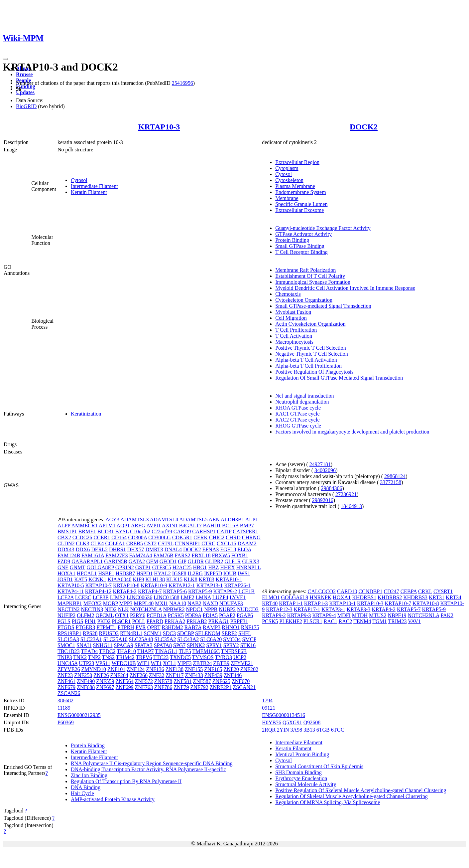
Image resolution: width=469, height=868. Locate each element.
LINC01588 (166, 597)
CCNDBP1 (370, 591)
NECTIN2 (69, 609)
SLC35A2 (165, 639)
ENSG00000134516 (284, 715)
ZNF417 (175, 675)
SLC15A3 (68, 639)
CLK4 (97, 543)
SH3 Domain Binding (298, 772)
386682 (65, 700)
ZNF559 (105, 681)
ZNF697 (105, 687)
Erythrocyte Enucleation (301, 778)
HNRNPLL (248, 567)
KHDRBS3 (415, 597)
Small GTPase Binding (300, 246)
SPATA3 (144, 645)
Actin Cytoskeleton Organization (310, 324)
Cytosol (79, 180)
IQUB (230, 573)
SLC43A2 (188, 639)
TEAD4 (89, 651)
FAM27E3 (117, 555)
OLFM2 (85, 615)
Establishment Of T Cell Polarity (310, 276)
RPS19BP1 (69, 633)
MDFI (344, 615)
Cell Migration (291, 318)
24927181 (320, 464)
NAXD (210, 603)
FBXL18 (201, 555)
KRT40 (270, 603)
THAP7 (146, 651)
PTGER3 (86, 627)
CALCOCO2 (322, 591)
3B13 (309, 730)
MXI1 (161, 603)
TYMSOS (203, 657)
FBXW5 (221, 555)
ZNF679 (66, 687)
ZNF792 (199, 687)
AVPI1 (153, 525)
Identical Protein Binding (302, 754)
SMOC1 (66, 645)
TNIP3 (65, 657)
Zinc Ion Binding (89, 775)
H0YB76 (272, 722)
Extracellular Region (297, 162)
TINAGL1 (166, 651)
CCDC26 (82, 537)
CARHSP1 (204, 531)
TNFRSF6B (234, 651)
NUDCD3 (248, 609)
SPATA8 (163, 645)
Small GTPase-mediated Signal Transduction (323, 306)
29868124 (395, 476)
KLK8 (191, 579)
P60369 (66, 722)
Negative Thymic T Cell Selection (312, 354)
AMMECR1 (85, 525)
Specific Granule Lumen (301, 204)
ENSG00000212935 (79, 715)
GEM (152, 561)
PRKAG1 (219, 621)
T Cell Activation (294, 336)
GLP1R (233, 561)
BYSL (122, 531)
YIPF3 (185, 663)
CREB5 (135, 543)
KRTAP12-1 (182, 585)
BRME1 (87, 531)
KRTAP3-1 (333, 609)
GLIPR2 (214, 561)
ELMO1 (271, 597)
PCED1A (157, 615)
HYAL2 (162, 573)
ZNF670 (241, 681)
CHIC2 (217, 537)
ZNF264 (119, 675)
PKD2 (104, 621)
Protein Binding (292, 240)
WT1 (156, 663)
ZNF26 (101, 675)
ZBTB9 (221, 663)
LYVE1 (238, 597)
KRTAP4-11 (71, 591)
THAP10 (126, 651)
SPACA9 (124, 645)
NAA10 (178, 603)
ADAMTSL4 (164, 520)
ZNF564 (125, 681)
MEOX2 (93, 603)
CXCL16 (227, 543)
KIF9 (139, 579)
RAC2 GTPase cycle (297, 420)
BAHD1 (212, 525)
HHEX (227, 567)
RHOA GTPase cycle (298, 408)
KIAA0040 (120, 579)
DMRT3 (154, 549)
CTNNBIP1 (187, 543)
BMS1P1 (67, 531)
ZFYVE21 (242, 663)
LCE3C (83, 597)
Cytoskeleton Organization (304, 300)
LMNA (203, 597)
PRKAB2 (197, 621)
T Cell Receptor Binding (301, 252)
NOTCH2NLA (146, 609)
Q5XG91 (292, 722)
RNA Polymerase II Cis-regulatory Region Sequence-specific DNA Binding (152, 763)
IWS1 (244, 573)
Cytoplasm (287, 168)
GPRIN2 (125, 567)
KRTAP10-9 (154, 585)
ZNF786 (163, 687)
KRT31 (437, 597)
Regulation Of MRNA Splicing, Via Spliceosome (328, 802)
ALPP (64, 525)
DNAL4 (173, 549)
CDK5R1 (182, 537)
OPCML (105, 615)
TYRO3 (223, 657)
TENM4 (362, 621)
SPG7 (179, 645)
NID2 (110, 609)
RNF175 (250, 627)
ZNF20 (231, 669)
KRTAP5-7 (409, 609)
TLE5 (185, 651)
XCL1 (170, 663)
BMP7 (247, 525)
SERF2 (229, 633)
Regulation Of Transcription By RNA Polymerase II (126, 781)
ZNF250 (83, 675)
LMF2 (188, 597)
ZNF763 (144, 687)
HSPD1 (144, 573)
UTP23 (86, 663)
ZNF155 (194, 669)
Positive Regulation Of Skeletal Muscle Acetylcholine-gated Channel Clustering (361, 790)
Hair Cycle (82, 793)
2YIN (283, 730)
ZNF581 (182, 681)
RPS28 (90, 633)
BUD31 (106, 531)
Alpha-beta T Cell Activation (306, 360)
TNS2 (108, 657)
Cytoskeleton (289, 180)
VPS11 (103, 663)
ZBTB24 (202, 663)
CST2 (150, 543)
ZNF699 (125, 687)
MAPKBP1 (70, 603)
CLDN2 (66, 543)
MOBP (111, 603)
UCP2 (240, 657)
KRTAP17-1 (307, 609)
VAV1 (414, 621)
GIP (182, 561)
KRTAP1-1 (291, 603)
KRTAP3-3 (359, 609)
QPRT (154, 627)
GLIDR (196, 561)
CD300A (137, 537)
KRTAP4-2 (125, 591)
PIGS (78, 621)
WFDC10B (124, 663)
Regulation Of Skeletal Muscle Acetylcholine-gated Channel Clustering (352, 796)
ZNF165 (213, 669)
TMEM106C (206, 651)
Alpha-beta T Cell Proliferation (308, 366)
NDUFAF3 (231, 603)
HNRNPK (320, 597)
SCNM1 (152, 633)
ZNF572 (144, 681)
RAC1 (331, 621)
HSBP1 (106, 573)
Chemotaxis (288, 294)
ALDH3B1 (233, 520)
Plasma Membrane (295, 186)
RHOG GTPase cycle (298, 426)
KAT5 (81, 579)
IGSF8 (179, 573)
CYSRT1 (443, 591)
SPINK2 (196, 645)
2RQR (269, 730)
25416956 (182, 83)
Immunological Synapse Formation (313, 282)
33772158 (391, 482)
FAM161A (93, 555)
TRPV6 (144, 657)
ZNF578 (163, 681)
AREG (138, 525)
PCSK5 (176, 615)
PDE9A (193, 615)
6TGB (323, 730)
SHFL (245, 633)
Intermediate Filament (94, 186)
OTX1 (122, 615)
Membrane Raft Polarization (305, 270)
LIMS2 (118, 597)
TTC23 (161, 657)
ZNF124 (136, 669)
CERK (201, 537)
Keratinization (86, 414)
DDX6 (83, 549)
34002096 (325, 470)
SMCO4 (232, 639)
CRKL (425, 591)
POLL (138, 621)
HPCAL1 (87, 573)
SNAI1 (84, 645)
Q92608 (312, 722)
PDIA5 (210, 615)
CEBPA (409, 591)
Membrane (287, 198)
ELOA (244, 549)
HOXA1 (66, 573)
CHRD (233, 537)
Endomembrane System (300, 192)
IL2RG (195, 573)
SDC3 (169, 633)
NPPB (211, 609)
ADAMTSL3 (134, 520)
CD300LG (160, 537)
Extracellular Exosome (299, 210)
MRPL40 (144, 603)
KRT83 (207, 579)
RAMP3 (212, 627)
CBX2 (64, 537)
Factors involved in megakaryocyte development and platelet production (352, 432)
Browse (24, 74)
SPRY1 (214, 645)
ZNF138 (175, 669)
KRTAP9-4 (324, 615)
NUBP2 (227, 609)
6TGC (338, 730)
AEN (214, 520)
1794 (267, 700)
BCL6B (230, 525)
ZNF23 (65, 675)
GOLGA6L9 (295, 597)
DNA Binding (86, 787)
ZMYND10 (94, 669)
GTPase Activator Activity (303, 234)
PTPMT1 (106, 627)
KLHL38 (155, 579)
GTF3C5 (162, 567)
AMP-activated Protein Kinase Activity (113, 799)
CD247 (391, 591)
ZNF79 (181, 687)
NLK (123, 609)
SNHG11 (103, 645)
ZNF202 (249, 669)
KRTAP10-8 (126, 585)
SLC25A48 (141, 639)
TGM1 (380, 621)
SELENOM (208, 633)
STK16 (248, 645)
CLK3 (82, 543)
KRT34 (454, 597)
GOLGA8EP (100, 567)
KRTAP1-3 (316, 603)
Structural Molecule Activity (306, 784)
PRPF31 (239, 621)
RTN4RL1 (131, 633)
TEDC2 (107, 651)
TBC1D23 (69, 651)
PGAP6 (245, 615)
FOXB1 (240, 555)
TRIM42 (125, 657)
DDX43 (66, 549)
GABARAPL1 (87, 561)
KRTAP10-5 (71, 585)
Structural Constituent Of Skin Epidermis (319, 766)
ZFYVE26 (69, 669)
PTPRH (126, 627)
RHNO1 (231, 627)
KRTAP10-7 (98, 585)
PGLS (64, 621)
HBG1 (200, 567)
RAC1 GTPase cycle (297, 414)
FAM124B (69, 555)
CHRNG (251, 537)
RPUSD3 (109, 633)
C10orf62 (140, 531)
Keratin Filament (89, 192)
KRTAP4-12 (98, 591)
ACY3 (112, 520)
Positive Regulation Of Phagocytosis (314, 372)
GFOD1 (168, 561)
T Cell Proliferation (296, 330)
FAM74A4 (141, 555)
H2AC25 (182, 567)
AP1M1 (107, 525)
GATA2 (137, 561)
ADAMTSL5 (193, 520)
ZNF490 (86, 681)
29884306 (332, 488)
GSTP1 (143, 567)
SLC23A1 (91, 639)
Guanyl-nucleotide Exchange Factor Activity (323, 228)
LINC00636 (139, 597)
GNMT (78, 567)
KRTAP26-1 (237, 585)
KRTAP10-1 (229, 579)
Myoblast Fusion (293, 312)
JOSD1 (65, 579)
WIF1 (143, 663)
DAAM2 (247, 543)
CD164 (119, 537)
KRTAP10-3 (159, 127)
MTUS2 (378, 615)
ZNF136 (155, 669)
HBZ (213, 567)
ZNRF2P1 (221, 687)
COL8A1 (115, 543)
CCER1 (102, 537)
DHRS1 (117, 549)
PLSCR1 (121, 621)
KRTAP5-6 (175, 591)
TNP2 (94, 657)
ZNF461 (66, 681)
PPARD (155, 621)
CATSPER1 (245, 531)
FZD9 (64, 561)
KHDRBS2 (390, 597)
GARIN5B (116, 561)
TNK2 (80, 657)
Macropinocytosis (294, 342)
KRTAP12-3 (279, 609)
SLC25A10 (116, 639)
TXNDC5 (180, 657)
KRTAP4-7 (150, 591)
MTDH (360, 615)
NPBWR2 (174, 609)
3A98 (296, 730)
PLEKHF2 (291, 621)
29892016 (323, 500)
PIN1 (90, 621)
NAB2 (194, 603)
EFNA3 (210, 549)
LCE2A (66, 597)
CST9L (166, 543)
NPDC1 (195, 609)
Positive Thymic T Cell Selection (310, 348)
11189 (64, 708)
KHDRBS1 (364, 597)
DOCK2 (364, 127)
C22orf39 (162, 531)
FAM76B (164, 555)
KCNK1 (97, 579)
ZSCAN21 (244, 687)
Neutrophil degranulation (302, 402)
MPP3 (126, 603)
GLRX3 (251, 561)
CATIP (224, 531)
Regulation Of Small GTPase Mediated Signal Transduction (339, 378)
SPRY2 (231, 645)
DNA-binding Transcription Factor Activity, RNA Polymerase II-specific (148, 769)
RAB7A (193, 627)
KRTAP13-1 (210, 585)
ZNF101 (116, 669)
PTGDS (66, 627)
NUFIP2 (66, 615)
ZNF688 (86, 687)
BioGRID (26, 106)
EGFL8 (228, 549)
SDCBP (185, 633)
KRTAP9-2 (225, 591)
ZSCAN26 (69, 693)
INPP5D (213, 573)
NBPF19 (397, 615)
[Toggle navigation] (5, 59)
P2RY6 (138, 615)
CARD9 (182, 531)
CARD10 (347, 591)
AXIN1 (170, 525)
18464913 (351, 506)
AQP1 (123, 525)
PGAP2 (227, 615)
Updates (25, 92)
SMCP (249, 639)
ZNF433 (194, 675)
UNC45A (67, 663)
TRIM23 (397, 621)
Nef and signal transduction (304, 396)
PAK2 (447, 615)
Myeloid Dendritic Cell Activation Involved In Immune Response (345, 288)
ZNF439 (213, 675)
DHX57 (136, 549)
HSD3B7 (125, 573)
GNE (63, 567)
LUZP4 (220, 597)
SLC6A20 (211, 639)
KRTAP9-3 (299, 615)
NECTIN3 (92, 609)
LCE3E (101, 597)
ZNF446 (233, 675)
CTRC (208, 543)
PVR (141, 627)
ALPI (251, 520)
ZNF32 (157, 675)
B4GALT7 (190, 525)
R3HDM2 (172, 627)
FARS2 (183, 555)
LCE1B (246, 591)
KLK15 (174, 579)
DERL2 (99, 549)
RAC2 (346, 621)
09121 (269, 708)
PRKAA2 (175, 621)
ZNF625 (221, 681)
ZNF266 (139, 675)
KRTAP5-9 (200, 591)
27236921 (346, 494)
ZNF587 (202, 681)
